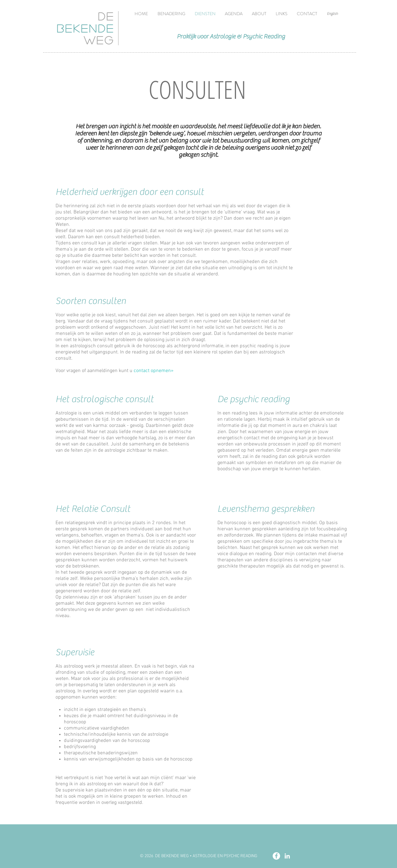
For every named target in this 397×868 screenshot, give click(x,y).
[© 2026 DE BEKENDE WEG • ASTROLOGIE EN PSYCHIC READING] (198, 856)
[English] (332, 14)
